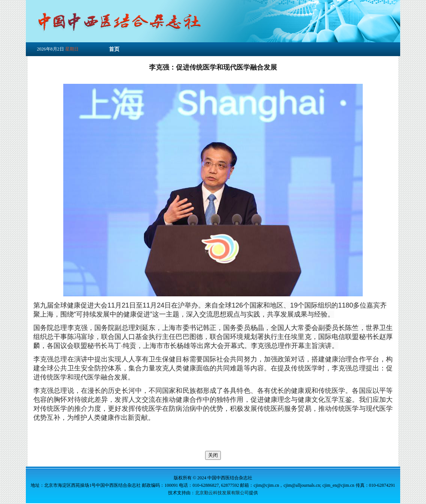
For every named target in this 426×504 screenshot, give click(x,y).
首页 (114, 49)
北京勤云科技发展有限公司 (222, 493)
